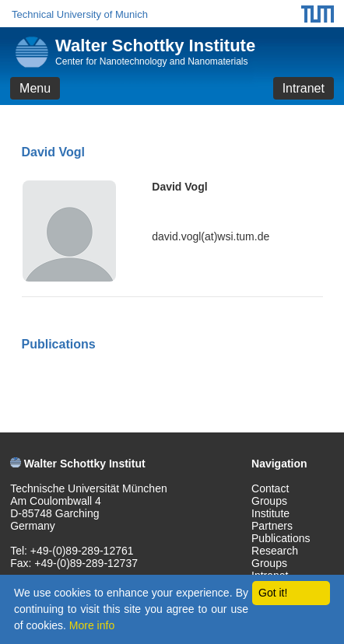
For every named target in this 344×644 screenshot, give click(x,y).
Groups (269, 501)
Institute (270, 513)
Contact (270, 488)
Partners (272, 526)
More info (92, 625)
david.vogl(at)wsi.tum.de (211, 236)
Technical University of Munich (80, 14)
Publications (281, 538)
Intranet (304, 88)
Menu (35, 88)
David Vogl (179, 187)
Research (275, 551)
